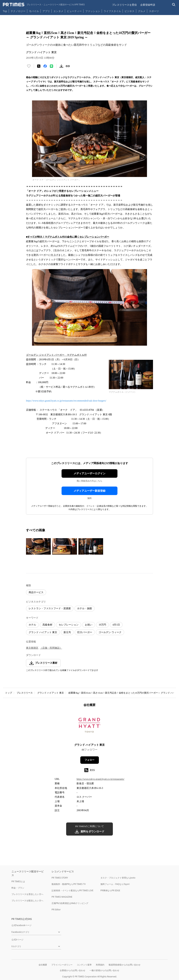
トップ (9, 693)
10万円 (102, 625)
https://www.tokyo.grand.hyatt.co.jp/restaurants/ (100, 779)
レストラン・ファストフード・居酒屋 (50, 608)
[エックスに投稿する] (39, 66)
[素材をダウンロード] (61, 66)
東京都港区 (32, 648)
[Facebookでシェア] (45, 66)
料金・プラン (18, 888)
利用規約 (100, 965)
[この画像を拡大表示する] (38, 546)
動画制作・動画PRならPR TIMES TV (69, 884)
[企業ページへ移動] (90, 726)
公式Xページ (17, 940)
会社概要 (43, 965)
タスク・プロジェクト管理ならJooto (118, 878)
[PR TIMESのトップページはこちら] (44, 5)
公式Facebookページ (22, 925)
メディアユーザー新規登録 (89, 491)
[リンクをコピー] (68, 66)
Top (5, 11)
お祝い (89, 625)
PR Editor (56, 910)
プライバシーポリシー (62, 965)
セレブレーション (69, 625)
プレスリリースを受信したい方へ (27, 894)
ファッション (93, 11)
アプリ (46, 11)
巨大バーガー (85, 632)
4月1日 (116, 625)
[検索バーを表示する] (174, 5)
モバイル (34, 11)
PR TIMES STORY (60, 878)
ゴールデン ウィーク (110, 632)
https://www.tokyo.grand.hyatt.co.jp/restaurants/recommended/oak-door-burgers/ (66, 401)
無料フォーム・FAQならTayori (115, 884)
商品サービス (36, 592)
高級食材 (47, 625)
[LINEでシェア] (51, 66)
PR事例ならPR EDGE (110, 890)
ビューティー (74, 11)
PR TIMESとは (18, 881)
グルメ (142, 11)
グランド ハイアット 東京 (43, 632)
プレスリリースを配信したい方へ (27, 901)
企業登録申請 (148, 5)
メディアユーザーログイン (89, 473)
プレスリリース (25, 693)
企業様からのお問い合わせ (73, 970)
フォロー (89, 760)
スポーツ (154, 11)
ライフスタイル (112, 11)
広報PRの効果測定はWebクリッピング (70, 903)
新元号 (67, 632)
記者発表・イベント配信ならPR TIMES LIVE (73, 890)
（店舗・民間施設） (51, 648)
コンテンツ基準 (84, 965)
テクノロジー (18, 11)
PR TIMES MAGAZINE (62, 897)
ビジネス (129, 11)
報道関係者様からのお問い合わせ (125, 965)
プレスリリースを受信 (124, 5)
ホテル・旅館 (85, 608)
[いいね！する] (29, 66)
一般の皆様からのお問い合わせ (104, 970)
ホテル (32, 625)
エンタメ (58, 11)
